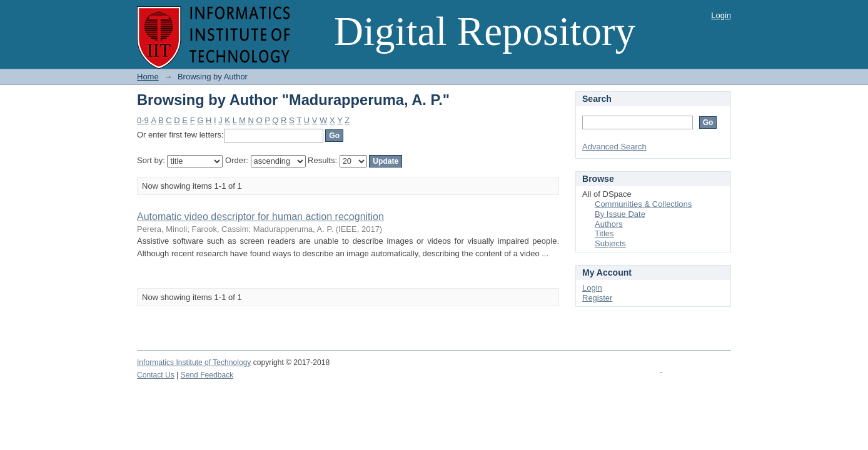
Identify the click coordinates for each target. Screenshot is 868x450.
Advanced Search (614, 147)
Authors (609, 224)
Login (721, 15)
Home (148, 77)
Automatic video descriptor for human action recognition (260, 217)
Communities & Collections (643, 204)
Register (597, 298)
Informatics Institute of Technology (194, 362)
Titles (604, 233)
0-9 (143, 120)
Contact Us (156, 375)
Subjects (610, 243)
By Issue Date (620, 214)
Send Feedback (207, 375)
